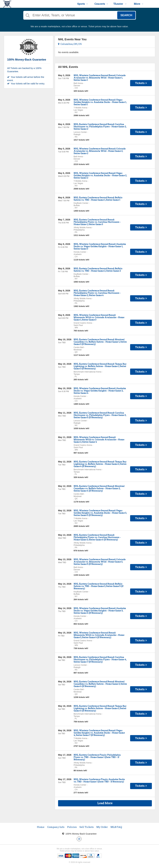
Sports (83, 4)
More (139, 4)
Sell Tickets (87, 827)
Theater (120, 4)
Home (41, 827)
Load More (105, 803)
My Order (102, 827)
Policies (72, 827)
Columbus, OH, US (70, 44)
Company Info (56, 827)
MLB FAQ (116, 827)
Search (126, 15)
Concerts (101, 4)
